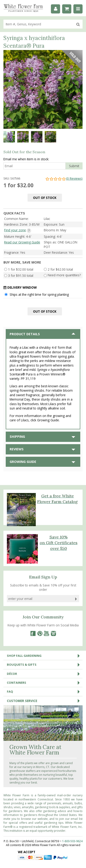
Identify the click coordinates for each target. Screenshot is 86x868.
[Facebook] (33, 633)
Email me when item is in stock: (26, 159)
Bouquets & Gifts (45, 665)
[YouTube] (47, 633)
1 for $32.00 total (21, 269)
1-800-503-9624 (72, 841)
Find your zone (15, 230)
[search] (39, 24)
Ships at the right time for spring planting (39, 294)
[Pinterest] (40, 633)
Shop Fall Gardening (45, 656)
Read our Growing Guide (22, 242)
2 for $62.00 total (60, 269)
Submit (74, 166)
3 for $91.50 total (21, 276)
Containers (45, 683)
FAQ (45, 691)
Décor (45, 674)
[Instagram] (53, 633)
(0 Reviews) (64, 178)
